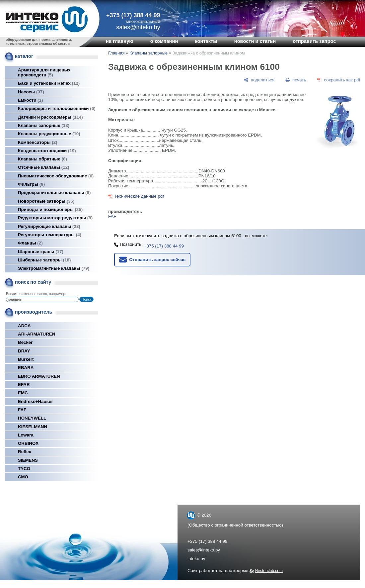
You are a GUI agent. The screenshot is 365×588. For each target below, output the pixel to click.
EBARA (26, 368)
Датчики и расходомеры (50, 117)
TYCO (24, 469)
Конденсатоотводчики (47, 151)
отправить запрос (314, 41)
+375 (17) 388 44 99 (133, 15)
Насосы (31, 92)
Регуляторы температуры (50, 235)
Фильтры (31, 184)
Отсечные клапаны (44, 167)
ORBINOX (28, 443)
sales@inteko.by (204, 550)
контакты (206, 41)
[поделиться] (259, 80)
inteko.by (196, 559)
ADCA (24, 326)
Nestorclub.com (269, 571)
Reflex (25, 452)
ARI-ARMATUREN (36, 334)
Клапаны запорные (44, 125)
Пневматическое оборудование (56, 176)
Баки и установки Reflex (49, 83)
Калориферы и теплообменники (57, 108)
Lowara (26, 435)
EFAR (24, 385)
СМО (23, 477)
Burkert (26, 359)
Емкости (30, 100)
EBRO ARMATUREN (39, 376)
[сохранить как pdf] (339, 80)
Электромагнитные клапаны (54, 268)
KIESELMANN (33, 427)
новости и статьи (255, 41)
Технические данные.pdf (139, 196)
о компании (164, 41)
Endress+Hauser (36, 401)
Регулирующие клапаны (49, 226)
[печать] (296, 80)
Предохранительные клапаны (54, 193)
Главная (116, 53)
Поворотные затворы (46, 201)
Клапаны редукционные (49, 134)
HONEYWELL (32, 418)
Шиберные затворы (44, 260)
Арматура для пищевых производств (44, 72)
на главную (120, 41)
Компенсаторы (38, 142)
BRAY (24, 351)
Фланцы (30, 243)
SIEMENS (28, 460)
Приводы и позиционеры (50, 209)
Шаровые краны (41, 252)
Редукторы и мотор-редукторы (55, 218)
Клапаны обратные (42, 159)
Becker (25, 342)
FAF (22, 410)
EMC (23, 393)
